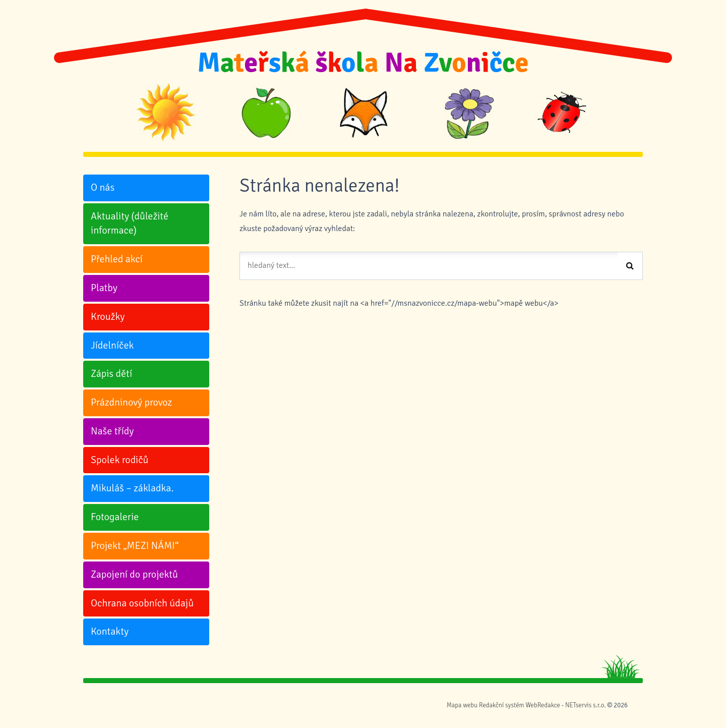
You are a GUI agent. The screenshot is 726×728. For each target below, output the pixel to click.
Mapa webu (462, 705)
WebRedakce (543, 705)
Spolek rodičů (120, 460)
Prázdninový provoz (131, 402)
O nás (103, 187)
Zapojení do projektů (134, 574)
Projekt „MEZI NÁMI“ (135, 546)
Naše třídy (112, 431)
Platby (104, 288)
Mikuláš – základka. (132, 488)
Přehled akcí (117, 259)
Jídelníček (112, 345)
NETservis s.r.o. (585, 705)
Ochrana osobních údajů (142, 603)
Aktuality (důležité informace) (130, 223)
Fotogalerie (115, 517)
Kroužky (108, 317)
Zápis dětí (111, 374)
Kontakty (110, 631)
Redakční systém (502, 705)
